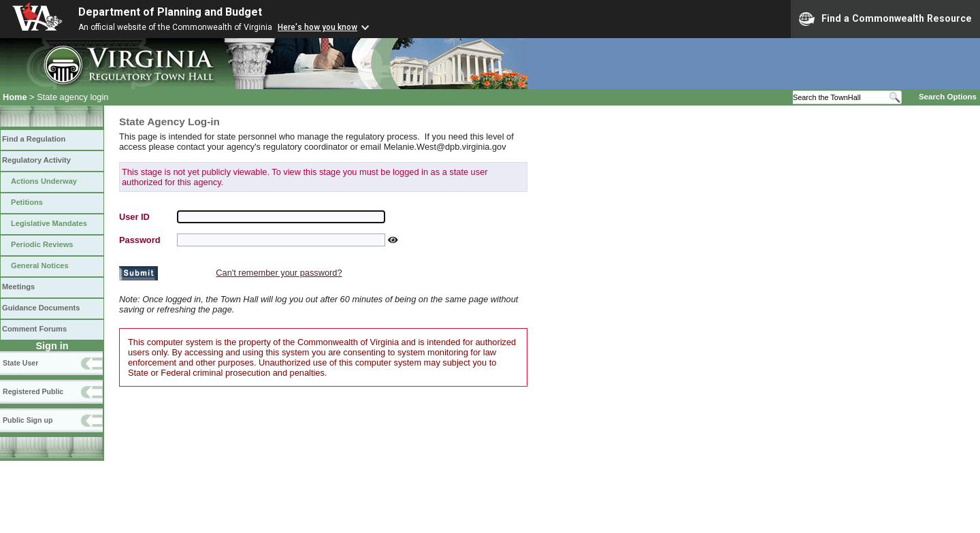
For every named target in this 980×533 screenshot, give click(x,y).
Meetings (18, 287)
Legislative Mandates (49, 223)
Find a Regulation (34, 139)
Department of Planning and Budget (170, 12)
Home (15, 97)
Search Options (948, 97)
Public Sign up (28, 420)
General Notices (40, 265)
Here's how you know (317, 27)
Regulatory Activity (36, 160)
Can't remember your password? (279, 273)
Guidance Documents (41, 308)
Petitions (27, 202)
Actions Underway (44, 181)
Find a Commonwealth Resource (885, 19)
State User (20, 363)
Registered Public (33, 391)
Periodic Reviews (42, 244)
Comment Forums (34, 329)
